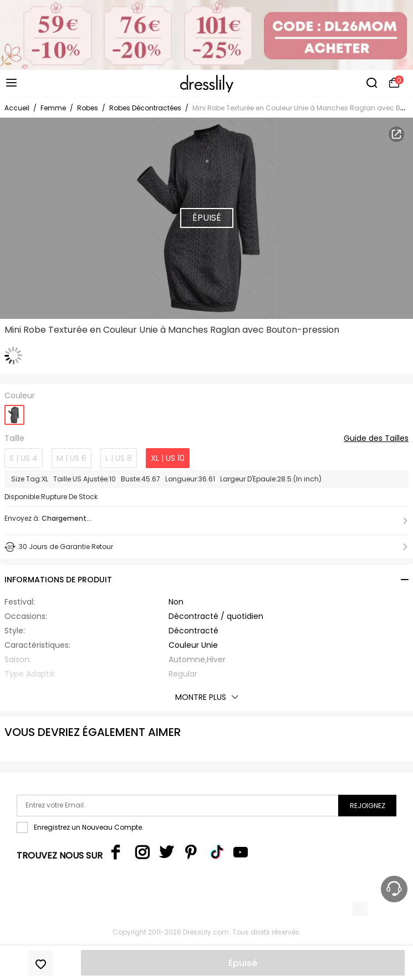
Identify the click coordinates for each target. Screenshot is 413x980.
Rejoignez (368, 806)
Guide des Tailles (376, 439)
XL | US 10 (168, 458)
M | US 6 (72, 458)
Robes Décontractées (145, 108)
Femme (53, 108)
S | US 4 (24, 458)
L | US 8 (119, 458)
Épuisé (243, 963)
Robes (88, 108)
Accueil (17, 108)
